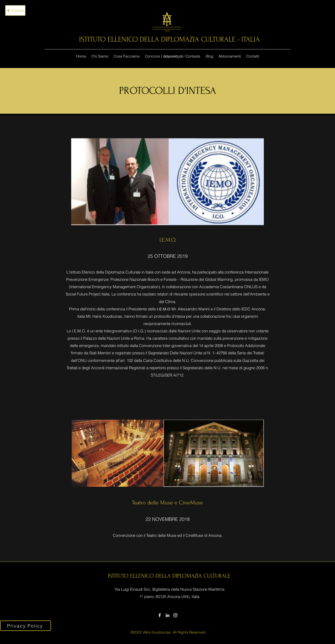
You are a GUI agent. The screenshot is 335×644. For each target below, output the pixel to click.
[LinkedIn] (167, 615)
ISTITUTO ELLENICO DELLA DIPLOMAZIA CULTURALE (169, 576)
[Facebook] (160, 615)
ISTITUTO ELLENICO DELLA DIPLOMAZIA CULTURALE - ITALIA (169, 39)
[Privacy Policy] (26, 626)
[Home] (15, 10)
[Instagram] (175, 615)
